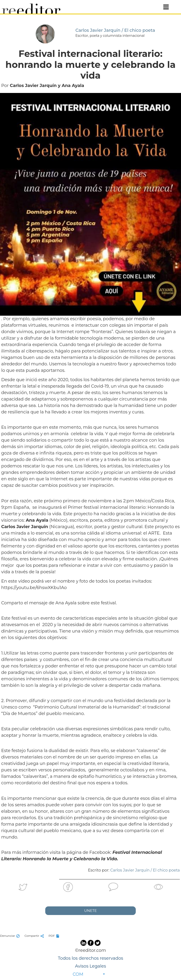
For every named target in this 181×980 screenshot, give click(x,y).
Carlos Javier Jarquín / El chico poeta (145, 870)
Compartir (35, 936)
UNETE (91, 911)
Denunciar (10, 936)
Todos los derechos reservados (90, 958)
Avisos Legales (90, 966)
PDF (55, 936)
